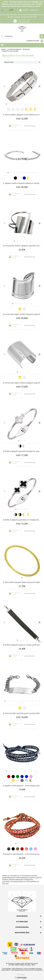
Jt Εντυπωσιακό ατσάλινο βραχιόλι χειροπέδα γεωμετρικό (22, 246)
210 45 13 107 (24, 22)
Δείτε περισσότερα (30, 126)
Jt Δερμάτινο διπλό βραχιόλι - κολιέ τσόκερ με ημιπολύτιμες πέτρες (22, 854)
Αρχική (3, 49)
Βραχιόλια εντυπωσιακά (10, 51)
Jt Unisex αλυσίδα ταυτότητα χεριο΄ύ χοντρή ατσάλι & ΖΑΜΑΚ (22, 713)
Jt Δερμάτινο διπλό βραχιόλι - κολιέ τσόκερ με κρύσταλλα (22, 786)
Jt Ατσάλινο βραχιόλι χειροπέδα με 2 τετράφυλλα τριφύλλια (22, 520)
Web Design (21, 974)
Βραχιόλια (26, 49)
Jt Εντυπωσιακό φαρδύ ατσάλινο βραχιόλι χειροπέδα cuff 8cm (22, 383)
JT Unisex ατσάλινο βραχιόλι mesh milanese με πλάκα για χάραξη (22, 115)
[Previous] (5, 86)
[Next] (39, 86)
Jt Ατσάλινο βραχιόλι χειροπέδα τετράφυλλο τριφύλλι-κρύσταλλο (22, 451)
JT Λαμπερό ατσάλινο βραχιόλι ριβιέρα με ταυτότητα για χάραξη (22, 183)
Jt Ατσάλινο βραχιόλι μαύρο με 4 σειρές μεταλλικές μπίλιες (22, 645)
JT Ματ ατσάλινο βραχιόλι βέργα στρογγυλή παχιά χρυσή (22, 582)
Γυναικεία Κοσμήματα (14, 49)
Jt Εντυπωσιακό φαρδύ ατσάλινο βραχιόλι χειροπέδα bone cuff (22, 314)
